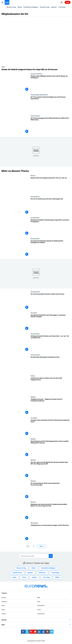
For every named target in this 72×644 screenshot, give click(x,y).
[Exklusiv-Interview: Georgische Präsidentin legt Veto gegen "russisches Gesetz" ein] (51, 322)
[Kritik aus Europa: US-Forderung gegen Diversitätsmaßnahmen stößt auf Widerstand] (51, 125)
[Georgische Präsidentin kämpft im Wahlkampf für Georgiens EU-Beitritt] (51, 248)
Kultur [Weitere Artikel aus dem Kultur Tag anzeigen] (14, 577)
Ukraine (33, 460)
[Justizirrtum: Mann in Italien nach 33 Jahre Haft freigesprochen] (51, 385)
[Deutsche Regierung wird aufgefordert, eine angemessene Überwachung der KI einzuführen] (51, 104)
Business (4, 602)
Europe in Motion (36, 74)
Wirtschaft (34, 523)
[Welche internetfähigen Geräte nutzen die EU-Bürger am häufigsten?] (51, 83)
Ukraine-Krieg (11, 7)
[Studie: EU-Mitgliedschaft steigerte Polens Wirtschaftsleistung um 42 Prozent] (36, 70)
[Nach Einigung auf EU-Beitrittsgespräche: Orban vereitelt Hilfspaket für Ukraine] (51, 449)
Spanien (54, 7)
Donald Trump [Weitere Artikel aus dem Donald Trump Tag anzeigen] (17, 573)
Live (68, 2)
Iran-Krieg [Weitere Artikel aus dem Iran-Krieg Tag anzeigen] (46, 577)
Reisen (33, 175)
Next (3, 606)
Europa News (35, 197)
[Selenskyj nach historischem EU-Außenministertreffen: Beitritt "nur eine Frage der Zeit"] (51, 512)
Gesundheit (41, 606)
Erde (39, 602)
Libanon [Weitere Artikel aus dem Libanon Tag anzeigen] (34, 577)
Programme (41, 614)
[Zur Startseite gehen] (7, 2)
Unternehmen (35, 116)
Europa (4, 597)
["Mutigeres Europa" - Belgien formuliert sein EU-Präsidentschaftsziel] (51, 406)
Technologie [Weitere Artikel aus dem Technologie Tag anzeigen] (55, 573)
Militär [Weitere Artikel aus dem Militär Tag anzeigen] (57, 577)
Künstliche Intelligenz (31, 7)
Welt (3, 67)
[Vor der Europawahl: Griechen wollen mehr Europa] (51, 301)
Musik (20, 7)
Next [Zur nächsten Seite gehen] (41, 546)
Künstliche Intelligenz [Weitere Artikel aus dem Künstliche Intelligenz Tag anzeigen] (48, 568)
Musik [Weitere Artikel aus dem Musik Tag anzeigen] (34, 568)
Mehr (3, 625)
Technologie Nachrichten (39, 95)
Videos (4, 614)
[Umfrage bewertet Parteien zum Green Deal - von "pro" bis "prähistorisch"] (51, 343)
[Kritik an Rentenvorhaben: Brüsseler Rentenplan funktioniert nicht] (51, 364)
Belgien (33, 397)
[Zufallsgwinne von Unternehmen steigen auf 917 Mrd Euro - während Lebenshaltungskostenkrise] (51, 533)
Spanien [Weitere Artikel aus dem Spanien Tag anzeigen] (30, 573)
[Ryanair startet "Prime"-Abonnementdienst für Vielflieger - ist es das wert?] (51, 185)
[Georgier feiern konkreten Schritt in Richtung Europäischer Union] (51, 428)
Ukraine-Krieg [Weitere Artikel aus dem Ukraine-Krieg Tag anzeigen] (21, 568)
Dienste (4, 620)
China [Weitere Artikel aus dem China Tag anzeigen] (24, 577)
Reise (3, 610)
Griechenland (35, 292)
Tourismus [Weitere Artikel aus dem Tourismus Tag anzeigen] (42, 573)
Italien (33, 376)
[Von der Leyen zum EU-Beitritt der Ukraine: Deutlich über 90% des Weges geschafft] (51, 470)
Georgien (34, 313)
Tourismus (62, 7)
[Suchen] (36, 556)
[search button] (51, 556)
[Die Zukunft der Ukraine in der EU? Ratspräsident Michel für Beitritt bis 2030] (51, 491)
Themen (4, 593)
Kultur (39, 610)
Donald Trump (45, 7)
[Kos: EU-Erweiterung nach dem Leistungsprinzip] (51, 206)
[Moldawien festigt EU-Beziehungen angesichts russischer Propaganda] (51, 227)
